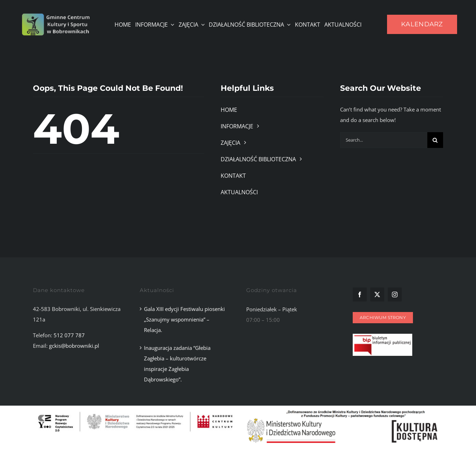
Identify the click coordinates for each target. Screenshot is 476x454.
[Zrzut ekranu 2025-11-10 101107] (382, 336)
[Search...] (384, 140)
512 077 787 (69, 335)
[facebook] (360, 294)
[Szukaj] (435, 140)
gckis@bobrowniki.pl (74, 346)
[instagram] (395, 294)
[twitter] (377, 294)
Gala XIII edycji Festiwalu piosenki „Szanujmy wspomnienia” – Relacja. (184, 319)
